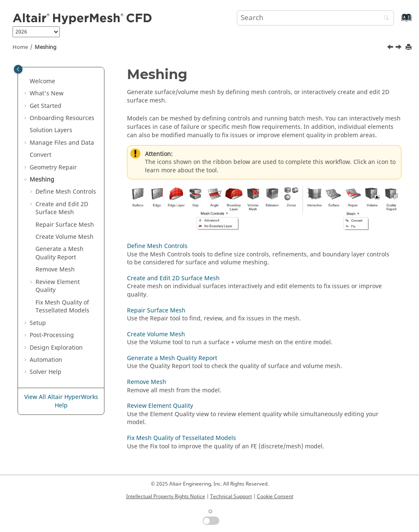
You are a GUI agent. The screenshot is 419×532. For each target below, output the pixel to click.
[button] (26, 82)
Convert (41, 155)
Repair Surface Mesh (65, 225)
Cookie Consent (275, 496)
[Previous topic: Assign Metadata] (391, 48)
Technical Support (231, 496)
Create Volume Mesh (65, 237)
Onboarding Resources (62, 118)
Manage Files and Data (62, 143)
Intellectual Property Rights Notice (166, 496)
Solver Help (46, 372)
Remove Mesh (55, 270)
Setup (38, 323)
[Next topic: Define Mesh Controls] (399, 48)
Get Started (46, 106)
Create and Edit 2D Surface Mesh (62, 208)
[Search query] (315, 18)
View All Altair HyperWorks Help (61, 401)
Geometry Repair (53, 168)
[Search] (384, 19)
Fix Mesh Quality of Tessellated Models (62, 307)
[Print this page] (409, 47)
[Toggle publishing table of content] (18, 69)
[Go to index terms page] (397, 22)
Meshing (46, 47)
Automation (46, 360)
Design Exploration (56, 348)
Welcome (42, 81)
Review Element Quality (58, 286)
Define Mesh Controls (66, 192)
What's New (47, 93)
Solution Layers (51, 130)
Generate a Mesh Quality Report (60, 253)
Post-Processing (52, 335)
